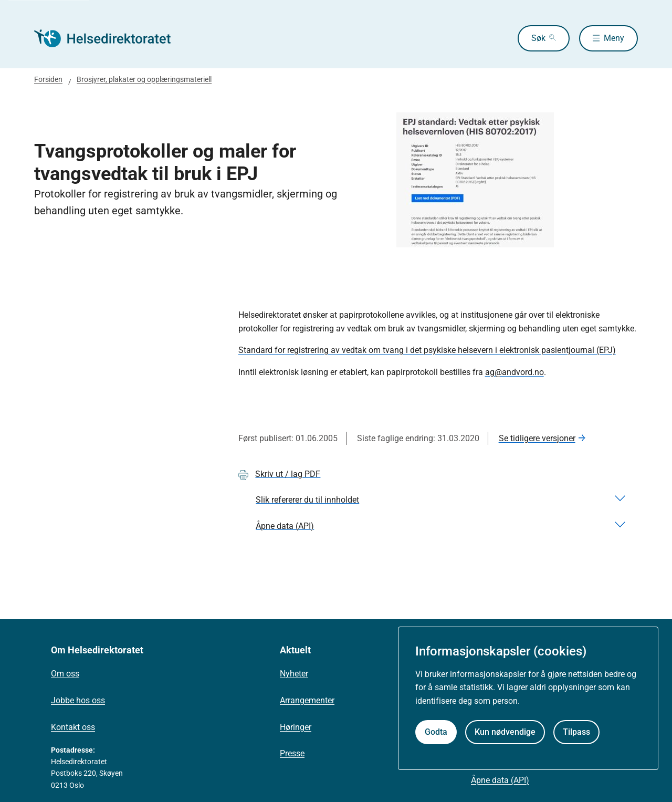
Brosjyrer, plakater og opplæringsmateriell (144, 79)
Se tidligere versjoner (537, 438)
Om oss (65, 674)
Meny (614, 38)
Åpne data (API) (500, 780)
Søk (538, 38)
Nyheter (294, 674)
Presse (292, 753)
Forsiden (48, 79)
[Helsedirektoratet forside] (110, 38)
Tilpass (576, 732)
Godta (436, 732)
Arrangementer (307, 700)
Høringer (296, 727)
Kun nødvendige (505, 732)
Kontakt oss (73, 727)
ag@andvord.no (514, 372)
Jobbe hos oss (78, 700)
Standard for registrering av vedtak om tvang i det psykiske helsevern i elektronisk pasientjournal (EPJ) (427, 350)
